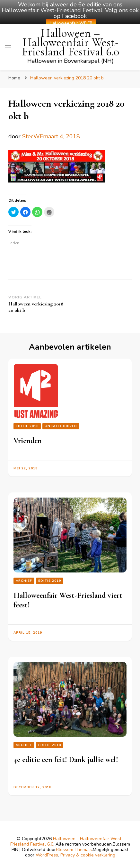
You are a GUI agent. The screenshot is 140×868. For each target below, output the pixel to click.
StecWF (33, 136)
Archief (24, 581)
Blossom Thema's (74, 850)
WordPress (47, 855)
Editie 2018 (27, 426)
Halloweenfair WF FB (71, 23)
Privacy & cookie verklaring (88, 855)
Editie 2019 (50, 581)
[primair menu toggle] (8, 47)
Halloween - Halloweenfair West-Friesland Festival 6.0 (67, 841)
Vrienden (28, 441)
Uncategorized (61, 426)
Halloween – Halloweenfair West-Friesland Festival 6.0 (70, 42)
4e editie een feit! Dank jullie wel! (66, 760)
